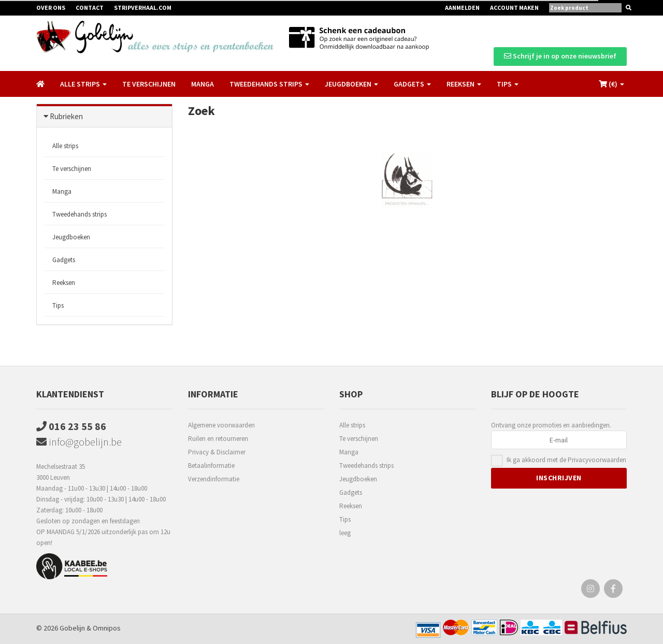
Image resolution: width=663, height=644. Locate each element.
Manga (203, 84)
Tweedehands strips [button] (269, 84)
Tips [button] (508, 84)
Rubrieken (66, 116)
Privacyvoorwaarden (597, 460)
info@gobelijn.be (79, 442)
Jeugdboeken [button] (351, 84)
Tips (58, 305)
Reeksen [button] (464, 84)
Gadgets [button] (412, 84)
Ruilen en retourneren (218, 439)
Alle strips (65, 146)
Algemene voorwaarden (221, 425)
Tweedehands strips (80, 214)
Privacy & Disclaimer (217, 452)
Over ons (51, 8)
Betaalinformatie (211, 466)
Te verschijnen (149, 84)
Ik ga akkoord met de (566, 460)
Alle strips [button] (83, 84)
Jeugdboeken (71, 237)
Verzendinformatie (214, 479)
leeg (345, 533)
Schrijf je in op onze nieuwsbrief (560, 56)
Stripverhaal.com (143, 8)
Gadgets (64, 260)
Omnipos (107, 628)
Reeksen (64, 283)
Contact (90, 8)
